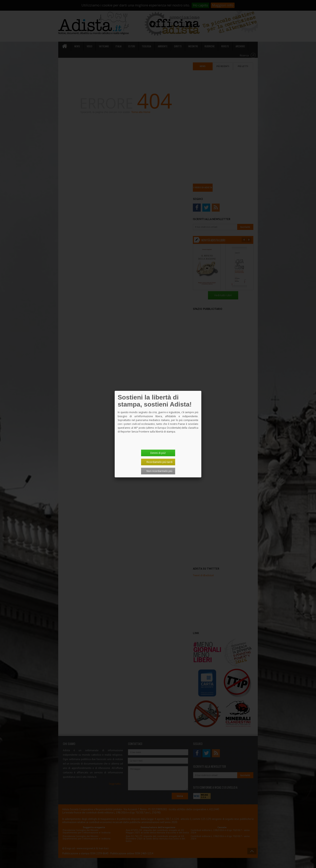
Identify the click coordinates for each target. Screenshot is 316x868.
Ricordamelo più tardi (160, 462)
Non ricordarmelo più (159, 471)
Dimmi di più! (158, 453)
